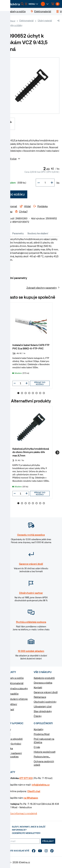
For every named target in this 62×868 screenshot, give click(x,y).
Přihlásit (48, 841)
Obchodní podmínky (45, 702)
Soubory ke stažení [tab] (38, 233)
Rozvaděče (13, 694)
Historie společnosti (45, 752)
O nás (37, 747)
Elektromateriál (26, 21)
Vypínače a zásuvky (17, 688)
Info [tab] (7, 233)
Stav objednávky (43, 711)
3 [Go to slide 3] (26, 393)
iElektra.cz (10, 21)
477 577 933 (26, 778)
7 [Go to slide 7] (40, 393)
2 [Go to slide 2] (22, 393)
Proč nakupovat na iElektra (44, 741)
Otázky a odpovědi (13, 739)
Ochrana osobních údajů (44, 763)
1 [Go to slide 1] (18, 393)
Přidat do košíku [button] (40, 383)
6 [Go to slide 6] (37, 393)
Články (38, 716)
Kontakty (39, 729)
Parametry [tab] (18, 233)
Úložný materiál (45, 21)
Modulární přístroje (17, 699)
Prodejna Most (42, 734)
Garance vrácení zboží (46, 692)
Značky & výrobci (12, 744)
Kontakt (38, 687)
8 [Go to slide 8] (44, 393)
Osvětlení (12, 704)
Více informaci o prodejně (23, 813)
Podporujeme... (42, 757)
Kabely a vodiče (15, 678)
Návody (7, 729)
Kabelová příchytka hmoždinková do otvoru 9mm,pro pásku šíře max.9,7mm (31, 452)
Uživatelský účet (43, 706)
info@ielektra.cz (41, 785)
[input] (21, 383)
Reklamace (40, 697)
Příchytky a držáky (14, 25)
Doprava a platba (43, 683)
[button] (32, 4)
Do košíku (15, 194)
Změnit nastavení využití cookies (12, 755)
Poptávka (8, 748)
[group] (31, 345)
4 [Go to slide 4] (29, 393)
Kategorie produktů (44, 678)
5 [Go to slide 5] (33, 393)
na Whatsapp (31, 798)
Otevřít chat (34, 791)
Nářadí (10, 709)
